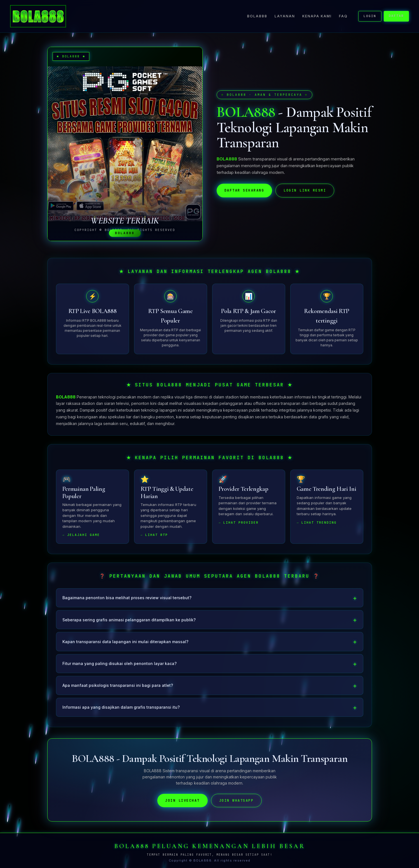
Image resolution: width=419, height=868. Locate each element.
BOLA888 (257, 16)
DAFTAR (396, 16)
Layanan (285, 16)
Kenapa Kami (317, 16)
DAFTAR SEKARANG (244, 190)
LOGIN (370, 16)
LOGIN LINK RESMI (305, 190)
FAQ (343, 16)
